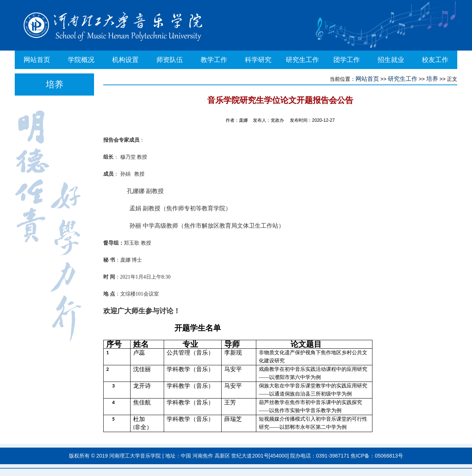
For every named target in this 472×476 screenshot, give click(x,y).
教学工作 (214, 60)
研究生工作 (302, 60)
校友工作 (435, 60)
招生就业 (391, 60)
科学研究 (258, 60)
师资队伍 (170, 60)
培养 (432, 79)
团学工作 (347, 60)
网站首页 (37, 60)
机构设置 (125, 60)
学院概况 (81, 60)
